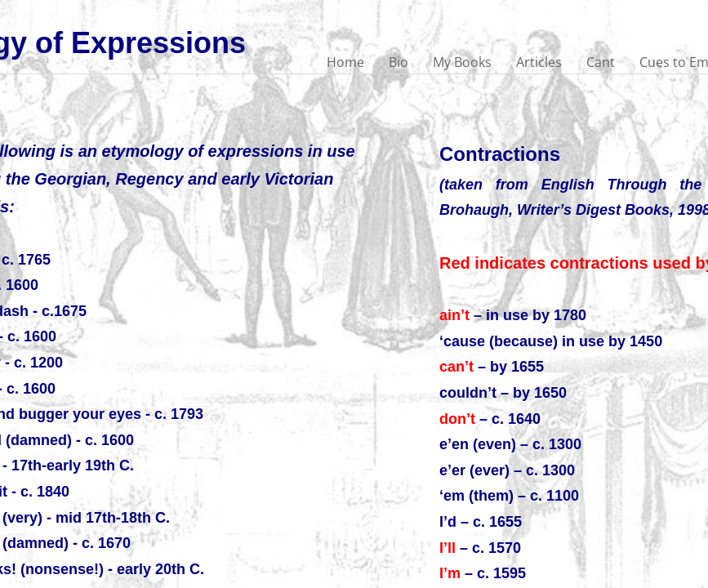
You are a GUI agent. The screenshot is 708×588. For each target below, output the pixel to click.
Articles (539, 62)
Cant (601, 62)
